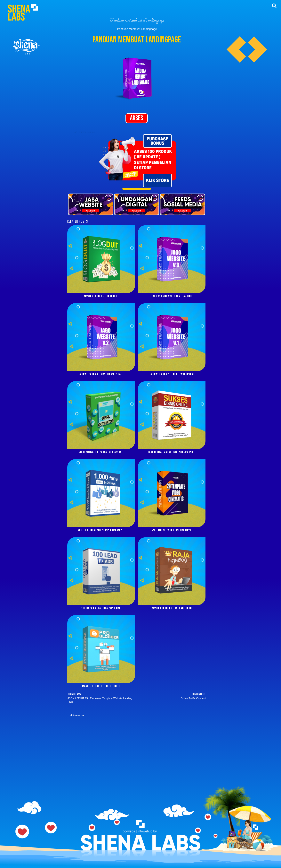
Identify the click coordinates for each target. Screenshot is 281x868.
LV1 (76, 132)
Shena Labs (19, 13)
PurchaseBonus (87, 132)
